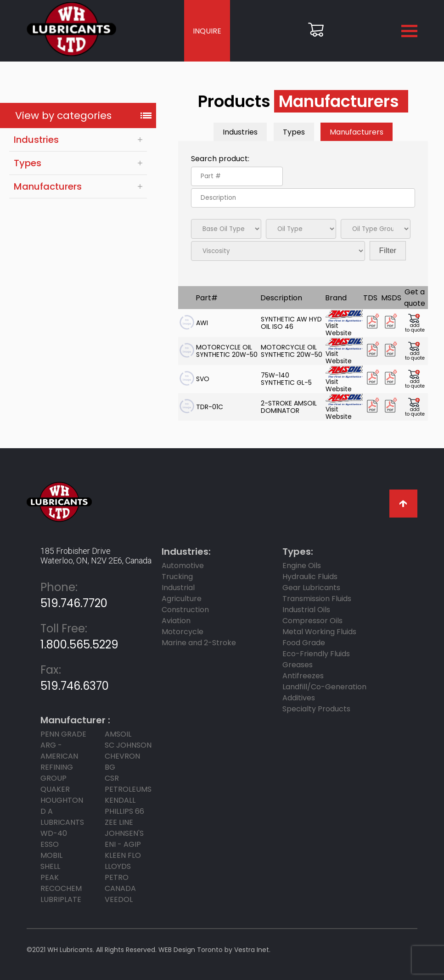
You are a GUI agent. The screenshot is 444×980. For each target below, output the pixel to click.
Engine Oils (302, 566)
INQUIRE (207, 31)
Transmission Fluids (317, 599)
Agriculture (182, 599)
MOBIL (51, 855)
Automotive (183, 566)
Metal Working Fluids (319, 632)
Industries (36, 140)
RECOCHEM (61, 888)
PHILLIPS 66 (124, 811)
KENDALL (120, 800)
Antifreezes (303, 676)
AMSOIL (118, 734)
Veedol (119, 899)
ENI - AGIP (123, 844)
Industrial (178, 588)
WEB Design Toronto (191, 950)
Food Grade (304, 643)
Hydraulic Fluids (310, 577)
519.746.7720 (74, 595)
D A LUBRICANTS (62, 817)
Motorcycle (183, 632)
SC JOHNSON (128, 745)
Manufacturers (48, 186)
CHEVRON (122, 756)
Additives (299, 698)
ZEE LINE (119, 822)
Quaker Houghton (62, 795)
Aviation (176, 621)
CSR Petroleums (128, 784)
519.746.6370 (75, 678)
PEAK (50, 877)
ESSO (50, 844)
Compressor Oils (312, 621)
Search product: (220, 159)
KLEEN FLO (123, 855)
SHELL (50, 866)
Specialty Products (316, 709)
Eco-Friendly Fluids (316, 654)
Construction (185, 610)
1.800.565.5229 (79, 636)
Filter (388, 251)
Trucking (177, 577)
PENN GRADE (63, 734)
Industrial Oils (306, 610)
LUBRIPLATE (61, 899)
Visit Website (344, 323)
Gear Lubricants (311, 588)
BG (110, 767)
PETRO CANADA (120, 883)
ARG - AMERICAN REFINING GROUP (59, 762)
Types (28, 163)
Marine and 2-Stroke (199, 643)
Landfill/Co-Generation (324, 687)
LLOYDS (118, 866)
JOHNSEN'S (124, 833)
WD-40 (54, 833)
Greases (298, 665)
